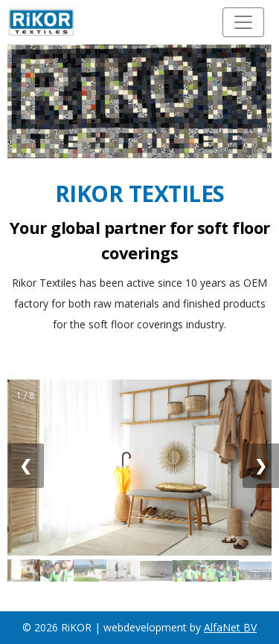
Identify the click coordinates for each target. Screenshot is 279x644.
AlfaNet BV (230, 627)
